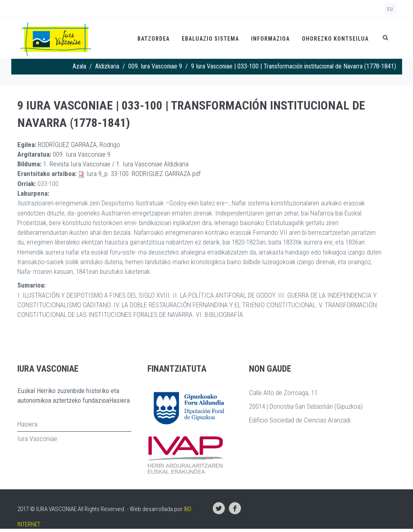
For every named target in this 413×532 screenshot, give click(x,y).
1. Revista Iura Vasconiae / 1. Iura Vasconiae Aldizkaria (116, 164)
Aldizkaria (107, 66)
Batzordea (154, 39)
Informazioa (270, 39)
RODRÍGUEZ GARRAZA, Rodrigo (79, 145)
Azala (79, 66)
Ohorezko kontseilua (335, 39)
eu (390, 9)
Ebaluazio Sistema (210, 39)
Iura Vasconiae (37, 439)
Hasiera (27, 424)
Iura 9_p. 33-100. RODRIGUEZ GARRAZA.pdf (143, 174)
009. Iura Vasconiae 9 (155, 66)
